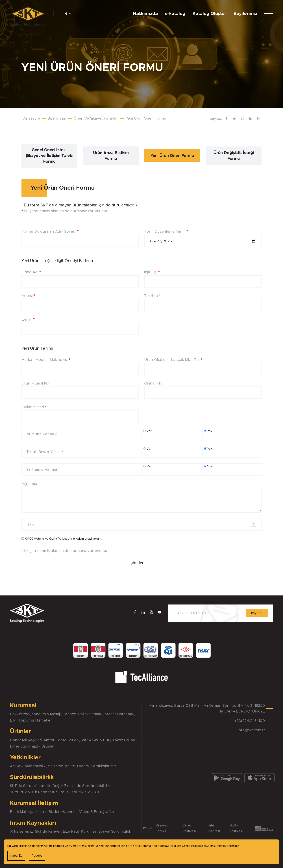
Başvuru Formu (162, 828)
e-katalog (175, 14)
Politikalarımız (90, 714)
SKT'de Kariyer (48, 832)
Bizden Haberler (63, 812)
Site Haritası (214, 828)
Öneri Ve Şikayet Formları (96, 118)
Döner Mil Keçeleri (26, 740)
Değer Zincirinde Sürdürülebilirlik (81, 786)
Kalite (70, 766)
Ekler (32, 525)
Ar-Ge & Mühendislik (28, 766)
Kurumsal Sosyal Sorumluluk (106, 832)
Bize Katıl (71, 832)
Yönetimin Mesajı (46, 714)
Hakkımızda (145, 14)
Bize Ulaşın (57, 118)
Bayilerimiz (245, 14)
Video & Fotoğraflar (97, 812)
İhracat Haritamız (119, 714)
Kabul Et (16, 856)
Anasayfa (32, 118)
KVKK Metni (33, 539)
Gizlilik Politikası (59, 539)
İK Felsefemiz (21, 832)
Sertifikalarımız (104, 766)
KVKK (147, 828)
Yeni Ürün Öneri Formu (146, 118)
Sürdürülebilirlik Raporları (32, 792)
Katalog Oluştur (209, 14)
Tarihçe (69, 714)
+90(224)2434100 (250, 721)
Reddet (37, 856)
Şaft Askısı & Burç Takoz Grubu (108, 740)
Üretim (83, 766)
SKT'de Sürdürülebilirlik (30, 786)
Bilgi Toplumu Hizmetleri (31, 720)
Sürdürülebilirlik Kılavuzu (78, 792)
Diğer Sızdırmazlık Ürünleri (33, 746)
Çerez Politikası (189, 828)
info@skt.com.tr (251, 730)
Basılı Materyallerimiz (28, 812)
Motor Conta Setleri (61, 740)
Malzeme (55, 766)
